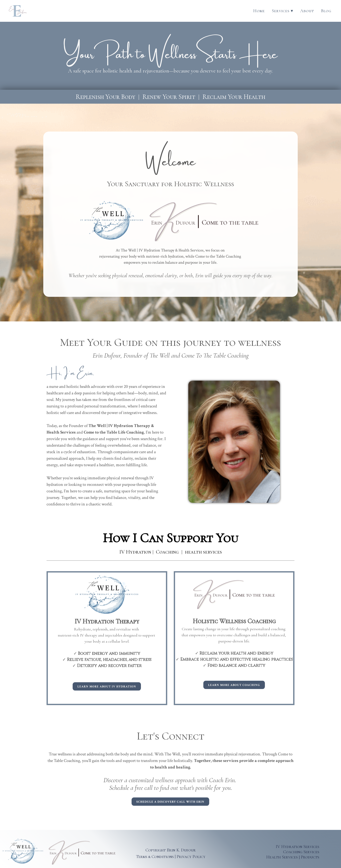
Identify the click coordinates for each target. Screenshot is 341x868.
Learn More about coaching (234, 685)
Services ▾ (282, 11)
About (307, 11)
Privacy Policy (191, 857)
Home (259, 11)
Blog (326, 11)
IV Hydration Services (298, 847)
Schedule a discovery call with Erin (170, 802)
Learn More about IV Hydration (107, 687)
